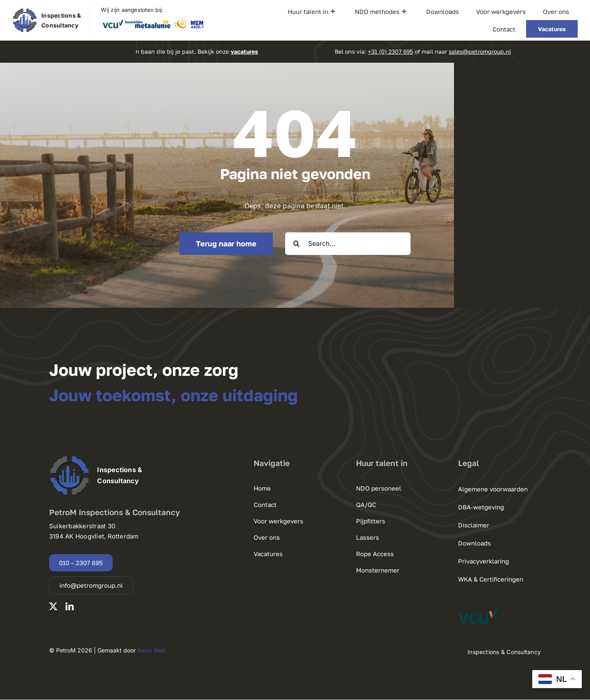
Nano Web (151, 650)
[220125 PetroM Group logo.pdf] (25, 11)
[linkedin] (70, 607)
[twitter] (53, 607)
